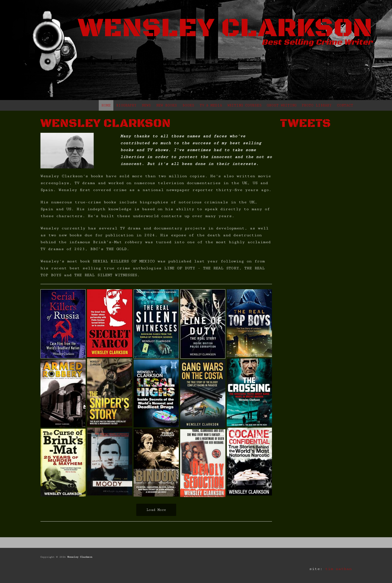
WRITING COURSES (244, 105)
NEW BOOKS (167, 105)
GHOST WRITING (282, 105)
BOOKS (188, 105)
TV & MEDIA (211, 105)
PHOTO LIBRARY (317, 105)
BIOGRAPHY (126, 105)
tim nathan (339, 569)
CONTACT (345, 105)
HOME (106, 105)
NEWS (146, 105)
